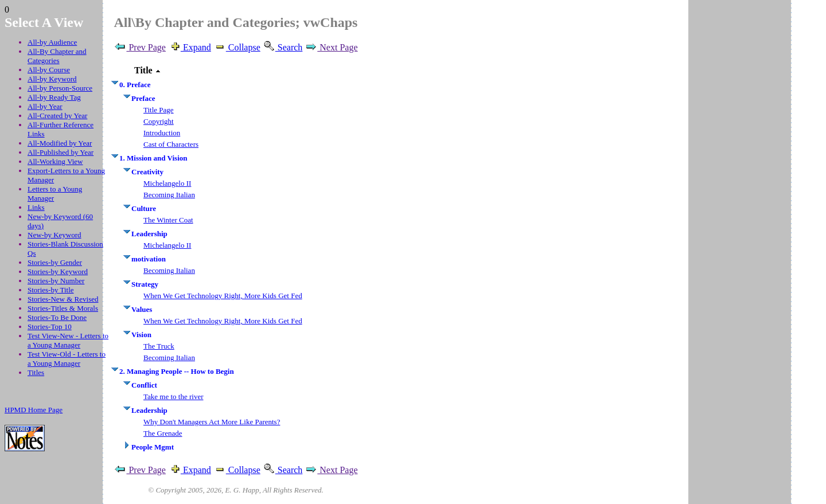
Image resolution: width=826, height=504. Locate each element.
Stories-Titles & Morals (63, 308)
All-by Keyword (52, 79)
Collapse (237, 47)
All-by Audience (52, 42)
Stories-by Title (51, 290)
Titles (36, 372)
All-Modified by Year (60, 143)
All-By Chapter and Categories (57, 56)
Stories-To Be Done (57, 317)
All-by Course (49, 70)
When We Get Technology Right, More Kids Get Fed (223, 296)
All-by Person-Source (60, 88)
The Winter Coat (168, 220)
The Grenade (163, 433)
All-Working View (55, 161)
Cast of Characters (171, 144)
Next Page (331, 47)
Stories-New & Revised (63, 299)
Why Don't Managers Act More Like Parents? (212, 422)
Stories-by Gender (55, 262)
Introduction (162, 133)
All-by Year (45, 106)
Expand (190, 47)
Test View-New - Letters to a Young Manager (68, 340)
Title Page (159, 110)
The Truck (159, 346)
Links (36, 207)
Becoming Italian (169, 195)
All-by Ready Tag (54, 97)
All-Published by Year (61, 152)
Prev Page (139, 47)
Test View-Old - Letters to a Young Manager (67, 359)
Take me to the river (174, 396)
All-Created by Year (57, 116)
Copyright (159, 121)
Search (283, 47)
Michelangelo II (167, 183)
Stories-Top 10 (50, 327)
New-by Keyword (54, 235)
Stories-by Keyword (58, 271)
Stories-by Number (56, 281)
